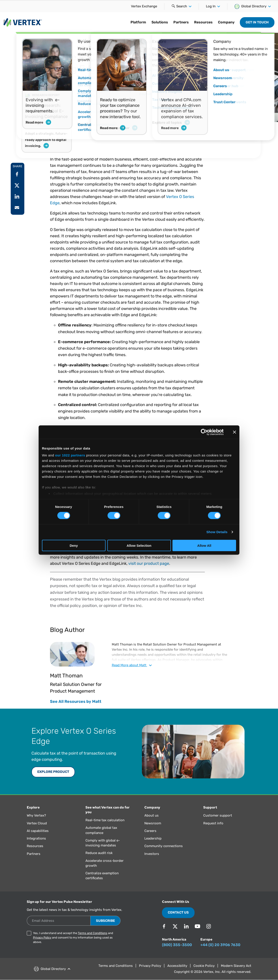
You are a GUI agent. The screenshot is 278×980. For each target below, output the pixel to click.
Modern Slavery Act (236, 966)
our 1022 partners (70, 455)
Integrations (36, 838)
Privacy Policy (42, 938)
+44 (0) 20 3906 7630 (220, 945)
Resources (203, 22)
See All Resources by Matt (76, 701)
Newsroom (153, 823)
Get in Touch (257, 22)
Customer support (218, 815)
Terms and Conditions (93, 933)
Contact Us (178, 912)
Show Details (217, 532)
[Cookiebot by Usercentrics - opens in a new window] (204, 432)
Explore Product (53, 772)
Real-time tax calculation (105, 820)
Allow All (204, 546)
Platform (138, 22)
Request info (213, 823)
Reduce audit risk (99, 853)
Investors (152, 854)
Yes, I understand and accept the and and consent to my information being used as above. (73, 938)
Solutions (160, 22)
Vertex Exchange (144, 6)
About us (151, 815)
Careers (150, 831)
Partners (181, 22)
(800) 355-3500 (177, 945)
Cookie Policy (204, 966)
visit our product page (149, 563)
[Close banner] (234, 432)
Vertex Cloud (37, 823)
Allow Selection (139, 546)
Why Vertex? (36, 815)
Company (226, 22)
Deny (74, 546)
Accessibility (177, 966)
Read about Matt (132, 665)
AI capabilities (38, 831)
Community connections (164, 846)
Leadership (153, 838)
